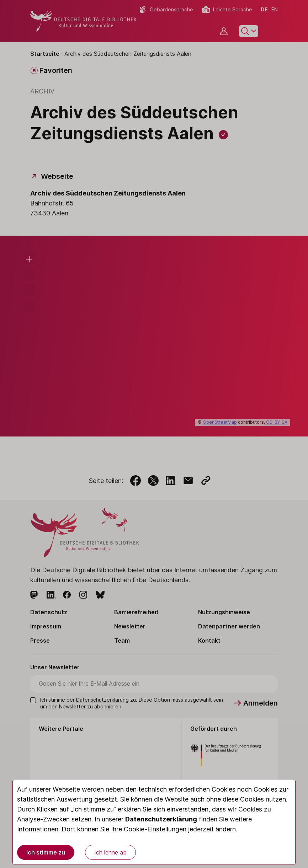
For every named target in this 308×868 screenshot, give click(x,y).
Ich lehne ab (110, 852)
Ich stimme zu (46, 852)
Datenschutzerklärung (161, 819)
